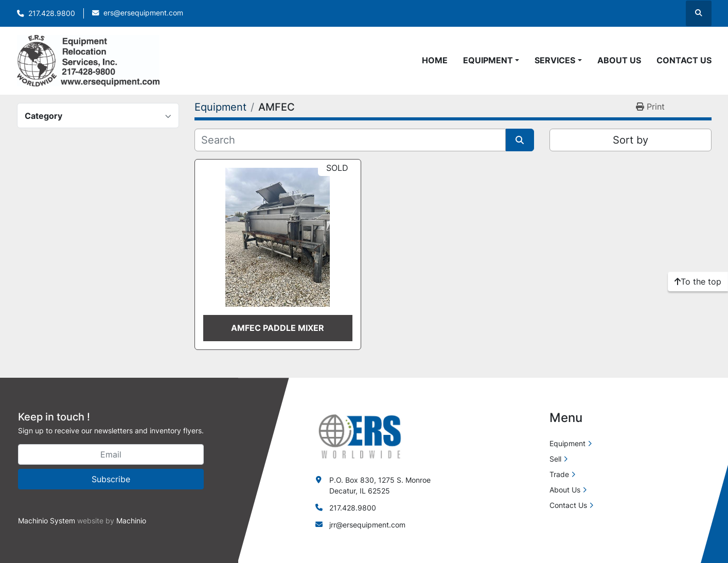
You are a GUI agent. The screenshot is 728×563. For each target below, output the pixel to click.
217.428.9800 (52, 13)
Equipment (488, 60)
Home (435, 60)
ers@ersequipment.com (143, 13)
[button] (491, 60)
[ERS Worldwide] (361, 436)
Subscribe (111, 479)
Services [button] (555, 60)
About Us (619, 60)
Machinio (131, 521)
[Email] (111, 454)
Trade (559, 474)
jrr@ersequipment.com (367, 525)
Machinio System (47, 521)
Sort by (631, 140)
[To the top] (698, 281)
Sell (555, 459)
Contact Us (684, 60)
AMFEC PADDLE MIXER (278, 328)
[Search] (350, 140)
